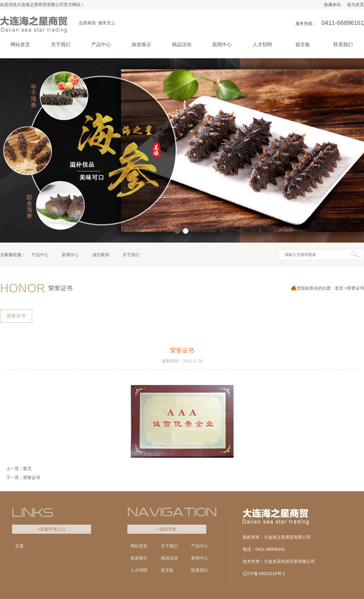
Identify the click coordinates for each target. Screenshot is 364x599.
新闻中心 (70, 255)
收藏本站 (332, 5)
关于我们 (131, 255)
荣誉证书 (16, 316)
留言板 (167, 570)
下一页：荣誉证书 (23, 478)
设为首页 (356, 5)
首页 (339, 288)
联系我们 (200, 570)
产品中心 (40, 255)
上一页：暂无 (19, 468)
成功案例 (101, 255)
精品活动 (169, 558)
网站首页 (20, 44)
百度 (19, 546)
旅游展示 (139, 558)
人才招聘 (139, 570)
